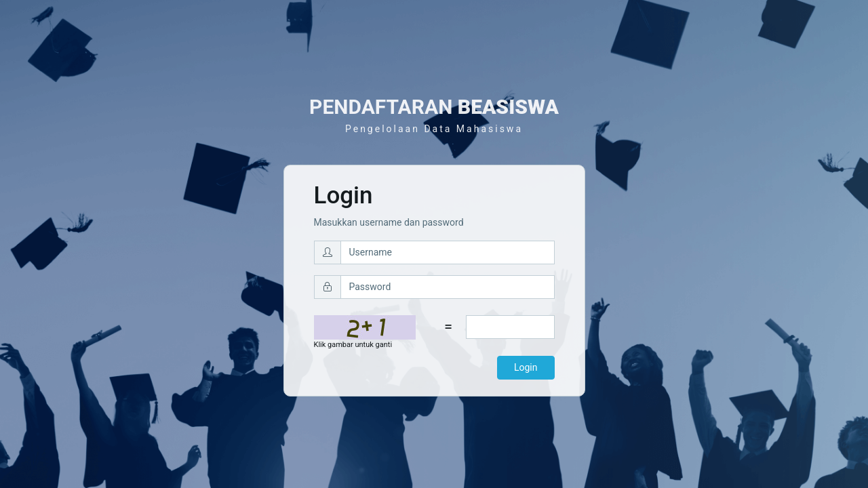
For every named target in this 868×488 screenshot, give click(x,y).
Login (526, 367)
